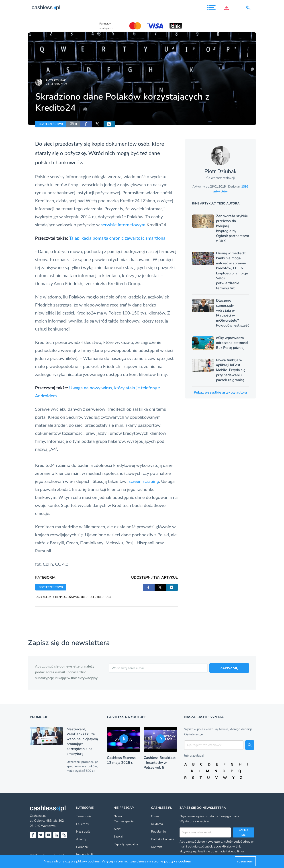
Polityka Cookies (162, 839)
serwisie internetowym (123, 225)
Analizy (81, 839)
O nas (155, 816)
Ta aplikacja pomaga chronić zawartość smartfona (117, 238)
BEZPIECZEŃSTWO (51, 124)
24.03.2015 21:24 (57, 84)
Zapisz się (243, 832)
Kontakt (156, 847)
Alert (117, 829)
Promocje (39, 717)
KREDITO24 (104, 597)
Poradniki (83, 847)
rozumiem (245, 861)
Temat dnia (84, 816)
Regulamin (158, 832)
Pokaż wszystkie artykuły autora (220, 392)
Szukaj (118, 836)
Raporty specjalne (126, 844)
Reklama (157, 824)
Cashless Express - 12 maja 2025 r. (123, 760)
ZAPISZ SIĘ (229, 668)
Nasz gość (83, 832)
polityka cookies (178, 861)
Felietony (83, 824)
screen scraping (144, 481)
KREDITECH (88, 597)
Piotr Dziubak (56, 80)
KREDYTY (48, 597)
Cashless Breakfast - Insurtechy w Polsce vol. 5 (160, 763)
